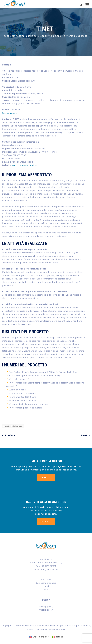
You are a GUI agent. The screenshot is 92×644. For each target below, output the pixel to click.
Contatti (46, 590)
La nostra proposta (46, 583)
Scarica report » (10, 113)
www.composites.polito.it (25, 165)
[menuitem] (39, 637)
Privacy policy (46, 607)
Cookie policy (46, 610)
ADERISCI (46, 477)
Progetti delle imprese (13, 426)
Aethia (62, 630)
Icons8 (30, 630)
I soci (46, 586)
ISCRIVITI (46, 522)
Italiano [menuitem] (59, 637)
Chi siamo (46, 580)
